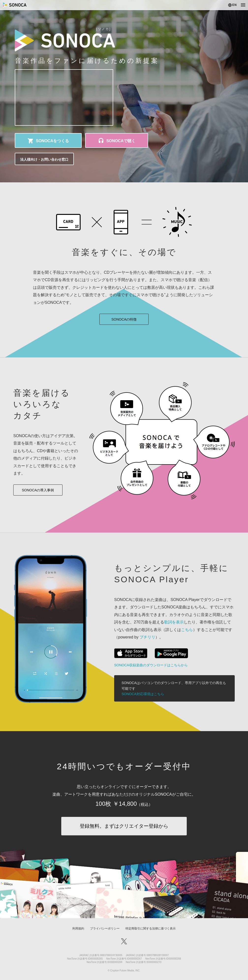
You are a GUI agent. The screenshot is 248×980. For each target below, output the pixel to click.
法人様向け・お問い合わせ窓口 (44, 159)
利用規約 (78, 928)
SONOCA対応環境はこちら (143, 694)
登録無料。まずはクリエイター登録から (124, 826)
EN (234, 5)
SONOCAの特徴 (124, 319)
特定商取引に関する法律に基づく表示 (151, 928)
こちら (187, 630)
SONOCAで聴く (121, 141)
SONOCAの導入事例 (38, 490)
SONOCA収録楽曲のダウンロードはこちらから (151, 665)
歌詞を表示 (174, 622)
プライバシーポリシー (105, 928)
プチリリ (147, 637)
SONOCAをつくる (52, 141)
